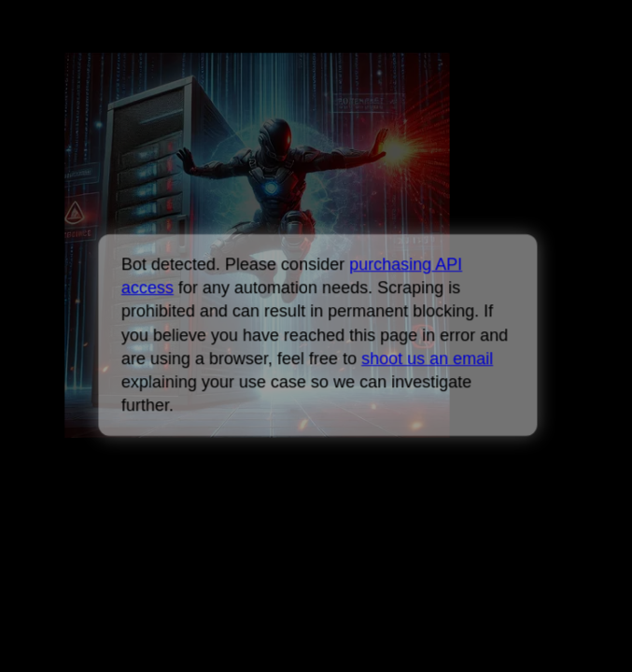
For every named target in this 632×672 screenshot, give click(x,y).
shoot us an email (427, 358)
